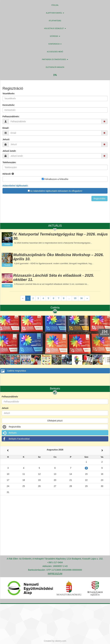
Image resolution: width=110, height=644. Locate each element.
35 (75, 298)
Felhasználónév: (11, 116)
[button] (107, 318)
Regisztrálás (11, 427)
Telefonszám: (9, 162)
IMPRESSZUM (55, 574)
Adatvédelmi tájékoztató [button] (15, 186)
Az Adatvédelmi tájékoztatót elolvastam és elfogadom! (55, 191)
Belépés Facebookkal (16, 439)
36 (81, 298)
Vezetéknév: (9, 94)
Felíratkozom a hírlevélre (55, 179)
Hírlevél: (8, 174)
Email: (6, 128)
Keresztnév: (9, 105)
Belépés (9, 433)
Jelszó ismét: (9, 151)
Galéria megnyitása (13, 371)
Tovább (7, 244)
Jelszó (5, 408)
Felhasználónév (10, 397)
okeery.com (61, 641)
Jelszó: (6, 139)
